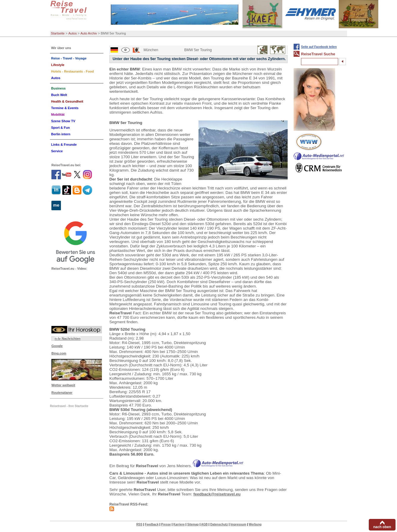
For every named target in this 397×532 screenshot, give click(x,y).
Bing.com (59, 353)
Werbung (255, 524)
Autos (73, 33)
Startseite (58, 33)
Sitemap (193, 524)
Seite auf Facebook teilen (319, 47)
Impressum (238, 524)
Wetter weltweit (63, 385)
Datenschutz (219, 524)
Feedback (152, 524)
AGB (204, 524)
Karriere (179, 524)
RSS (140, 524)
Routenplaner (62, 393)
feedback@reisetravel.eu (217, 494)
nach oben (382, 527)
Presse (166, 524)
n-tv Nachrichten (68, 338)
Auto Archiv (89, 33)
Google (57, 346)
